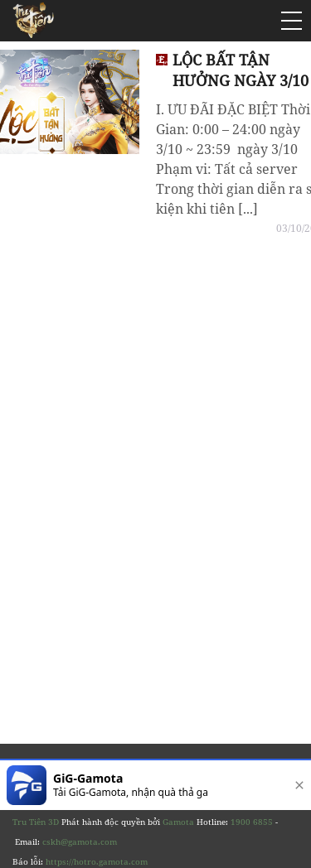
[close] (296, 785)
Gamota (178, 822)
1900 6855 (252, 822)
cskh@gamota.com (80, 841)
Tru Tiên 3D (36, 822)
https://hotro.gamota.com (97, 861)
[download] (246, 785)
